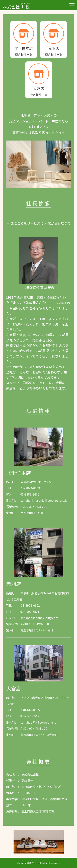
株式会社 (17, 5)
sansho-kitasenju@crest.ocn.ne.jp (44, 500)
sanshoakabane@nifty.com (39, 618)
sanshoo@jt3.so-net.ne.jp (38, 722)
